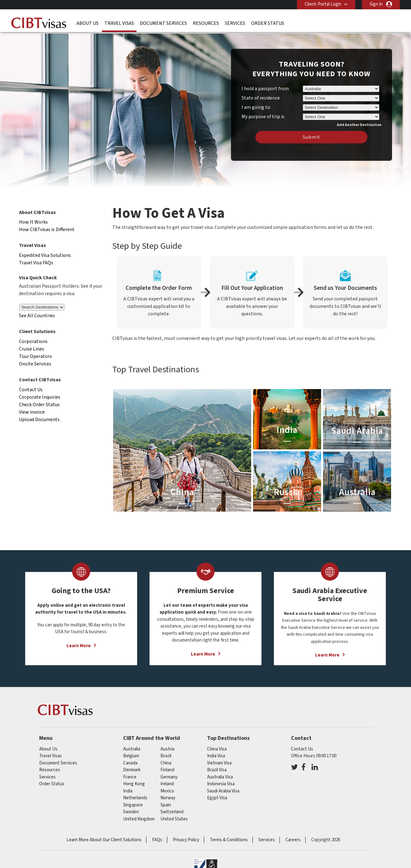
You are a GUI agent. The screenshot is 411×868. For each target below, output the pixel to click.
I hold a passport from (265, 89)
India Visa (216, 756)
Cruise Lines (32, 349)
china (166, 763)
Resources (206, 23)
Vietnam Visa (219, 763)
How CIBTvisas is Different (47, 230)
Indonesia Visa (221, 784)
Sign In (376, 4)
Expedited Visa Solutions (45, 255)
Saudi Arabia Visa (223, 791)
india (128, 791)
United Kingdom (139, 819)
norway (168, 798)
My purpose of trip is (263, 116)
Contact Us (31, 390)
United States (174, 819)
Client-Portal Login (323, 4)
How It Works (33, 222)
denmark (132, 770)
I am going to (256, 107)
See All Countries (37, 316)
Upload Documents (39, 420)
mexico (167, 791)
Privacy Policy (186, 840)
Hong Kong (134, 784)
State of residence (261, 98)
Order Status (268, 23)
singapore (133, 805)
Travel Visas (119, 23)
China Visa (217, 749)
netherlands (135, 798)
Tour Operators (35, 356)
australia (132, 749)
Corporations (33, 341)
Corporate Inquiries (40, 397)
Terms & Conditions (229, 840)
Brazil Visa (217, 770)
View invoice (32, 412)
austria (167, 749)
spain (166, 805)
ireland (167, 784)
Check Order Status (39, 405)
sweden (131, 812)
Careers (293, 840)
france (130, 777)
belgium (131, 756)
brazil (166, 756)
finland (167, 770)
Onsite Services (35, 364)
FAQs (157, 840)
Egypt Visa (217, 798)
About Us (88, 23)
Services (235, 23)
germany (169, 777)
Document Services (163, 23)
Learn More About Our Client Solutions (104, 840)
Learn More (79, 646)
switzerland (172, 812)
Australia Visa (220, 777)
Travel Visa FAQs (36, 263)
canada (130, 763)
